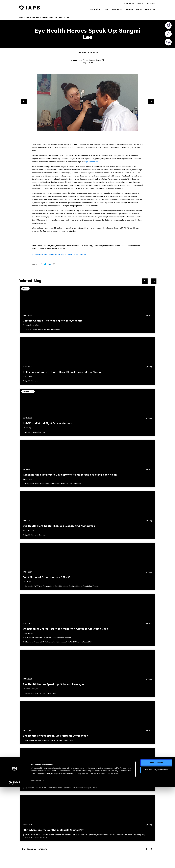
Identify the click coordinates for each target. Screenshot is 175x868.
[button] (140, 3)
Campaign (92, 9)
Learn (103, 9)
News (147, 9)
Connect (127, 9)
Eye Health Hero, (41, 255)
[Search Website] (154, 10)
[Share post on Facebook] (42, 265)
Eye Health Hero (92, 162)
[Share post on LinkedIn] (51, 265)
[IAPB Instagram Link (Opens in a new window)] (133, 3)
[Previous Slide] (24, 102)
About (138, 9)
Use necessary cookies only (156, 850)
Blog (28, 18)
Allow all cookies (156, 843)
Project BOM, (73, 255)
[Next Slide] (151, 102)
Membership (151, 3)
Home (21, 18)
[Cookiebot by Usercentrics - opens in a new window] (14, 864)
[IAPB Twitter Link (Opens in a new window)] (124, 3)
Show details (36, 861)
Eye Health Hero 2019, (58, 255)
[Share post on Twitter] (46, 265)
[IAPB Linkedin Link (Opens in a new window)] (130, 3)
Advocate (114, 9)
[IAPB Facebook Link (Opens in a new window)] (127, 3)
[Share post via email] (55, 265)
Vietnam (83, 255)
